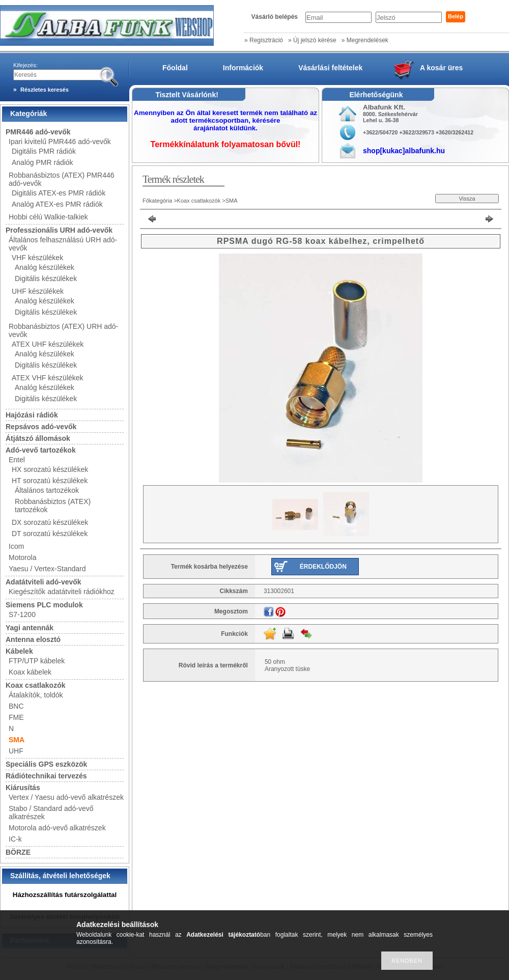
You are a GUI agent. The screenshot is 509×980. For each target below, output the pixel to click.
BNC (16, 706)
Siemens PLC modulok (44, 605)
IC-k (15, 839)
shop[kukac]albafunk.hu (404, 151)
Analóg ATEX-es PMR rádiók (57, 204)
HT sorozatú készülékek (50, 481)
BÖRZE (18, 852)
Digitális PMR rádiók (44, 151)
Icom (16, 546)
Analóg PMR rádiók (43, 162)
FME (16, 717)
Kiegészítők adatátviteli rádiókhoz (62, 592)
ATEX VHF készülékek (48, 378)
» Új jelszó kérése (312, 40)
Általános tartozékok (47, 490)
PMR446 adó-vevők (38, 132)
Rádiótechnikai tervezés (46, 776)
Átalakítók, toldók (36, 695)
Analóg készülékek (45, 267)
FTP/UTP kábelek (37, 661)
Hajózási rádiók (32, 415)
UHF (16, 751)
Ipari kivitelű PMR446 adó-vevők (60, 142)
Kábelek (19, 651)
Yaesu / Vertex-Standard (47, 569)
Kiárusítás (23, 788)
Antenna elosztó (33, 639)
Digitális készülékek (46, 278)
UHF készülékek (38, 291)
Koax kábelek (30, 672)
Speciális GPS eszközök (46, 764)
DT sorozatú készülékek (50, 534)
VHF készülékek (37, 258)
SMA (17, 740)
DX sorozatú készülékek (50, 522)
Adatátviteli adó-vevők (44, 582)
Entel (17, 460)
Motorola (22, 557)
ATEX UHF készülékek (48, 344)
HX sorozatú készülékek (50, 469)
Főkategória (157, 201)
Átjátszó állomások (38, 438)
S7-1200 (22, 614)
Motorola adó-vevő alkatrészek (57, 828)
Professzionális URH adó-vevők (59, 230)
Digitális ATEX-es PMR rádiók (59, 193)
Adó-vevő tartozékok (41, 450)
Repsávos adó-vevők (41, 427)
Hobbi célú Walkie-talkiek (48, 217)
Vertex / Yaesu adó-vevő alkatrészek (66, 797)
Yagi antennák (30, 628)
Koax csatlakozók (36, 685)
